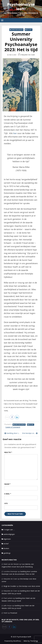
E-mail (8, 494)
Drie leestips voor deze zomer (30, 433)
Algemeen (7, 539)
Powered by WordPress (13, 641)
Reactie (8, 452)
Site (6, 503)
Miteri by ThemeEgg (31, 641)
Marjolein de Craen (28, 55)
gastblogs (7, 553)
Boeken (6, 548)
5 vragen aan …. (9, 530)
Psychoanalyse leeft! (21, 7)
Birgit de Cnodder (10, 586)
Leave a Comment (13, 427)
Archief (29, 30)
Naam (7, 484)
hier (15, 133)
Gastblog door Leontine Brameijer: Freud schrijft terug (13, 433)
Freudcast (14, 613)
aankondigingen (17, 30)
